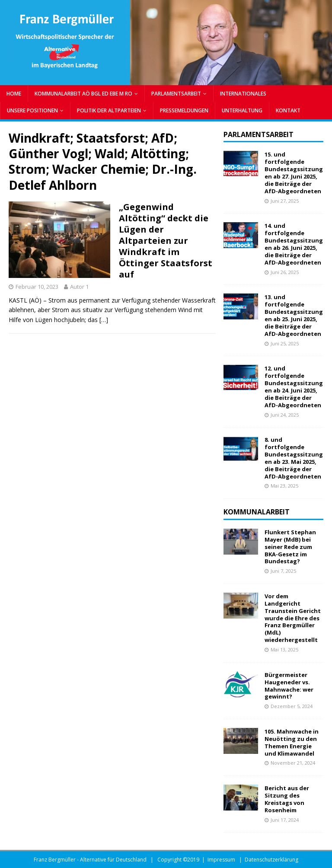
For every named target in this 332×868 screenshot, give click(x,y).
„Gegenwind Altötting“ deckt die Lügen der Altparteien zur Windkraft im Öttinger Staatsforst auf (166, 241)
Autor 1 (79, 287)
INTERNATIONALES (243, 94)
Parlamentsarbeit (259, 134)
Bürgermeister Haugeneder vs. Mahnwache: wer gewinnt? (289, 686)
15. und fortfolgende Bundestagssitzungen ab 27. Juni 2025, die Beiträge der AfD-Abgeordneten (294, 172)
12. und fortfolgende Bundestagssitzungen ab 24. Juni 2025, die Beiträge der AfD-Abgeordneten (294, 386)
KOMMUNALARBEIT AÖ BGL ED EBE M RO (83, 94)
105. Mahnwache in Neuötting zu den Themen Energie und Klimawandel (292, 742)
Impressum (221, 860)
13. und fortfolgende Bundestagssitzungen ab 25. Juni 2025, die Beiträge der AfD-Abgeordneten (294, 315)
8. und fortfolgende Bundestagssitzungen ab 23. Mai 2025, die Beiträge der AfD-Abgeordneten (294, 458)
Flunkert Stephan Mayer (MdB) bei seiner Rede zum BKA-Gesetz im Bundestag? (290, 547)
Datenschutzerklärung (271, 860)
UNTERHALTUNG (242, 110)
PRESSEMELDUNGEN (184, 110)
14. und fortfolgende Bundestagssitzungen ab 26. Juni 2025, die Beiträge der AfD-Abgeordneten (294, 244)
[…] (104, 320)
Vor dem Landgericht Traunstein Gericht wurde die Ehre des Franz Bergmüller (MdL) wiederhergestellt (293, 618)
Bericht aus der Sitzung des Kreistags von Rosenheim (287, 799)
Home (14, 94)
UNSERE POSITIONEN (32, 110)
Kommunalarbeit (257, 512)
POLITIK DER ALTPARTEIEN (109, 110)
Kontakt (288, 110)
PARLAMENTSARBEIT (176, 94)
